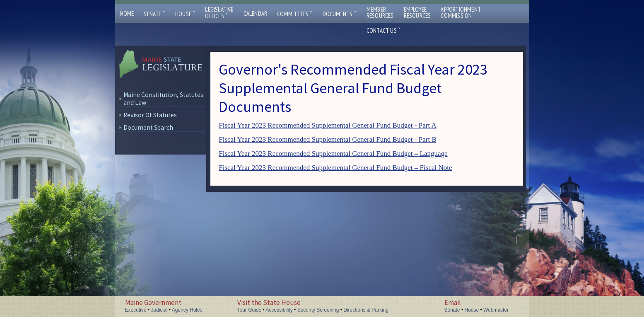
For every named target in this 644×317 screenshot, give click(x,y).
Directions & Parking (366, 310)
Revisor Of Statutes (150, 115)
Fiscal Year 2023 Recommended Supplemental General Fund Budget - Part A (328, 125)
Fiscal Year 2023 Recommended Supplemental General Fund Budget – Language (333, 154)
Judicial (159, 310)
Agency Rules (187, 310)
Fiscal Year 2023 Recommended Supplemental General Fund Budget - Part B (328, 139)
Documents (340, 14)
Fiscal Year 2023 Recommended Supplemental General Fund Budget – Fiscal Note (335, 168)
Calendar (256, 13)
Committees (295, 14)
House (185, 14)
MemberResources (380, 12)
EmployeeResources (417, 12)
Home (127, 13)
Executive (136, 310)
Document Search (148, 127)
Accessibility (279, 310)
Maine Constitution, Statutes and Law (163, 99)
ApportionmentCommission (461, 12)
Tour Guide (250, 310)
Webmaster (496, 310)
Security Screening (318, 310)
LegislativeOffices (219, 13)
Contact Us (384, 30)
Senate (154, 14)
